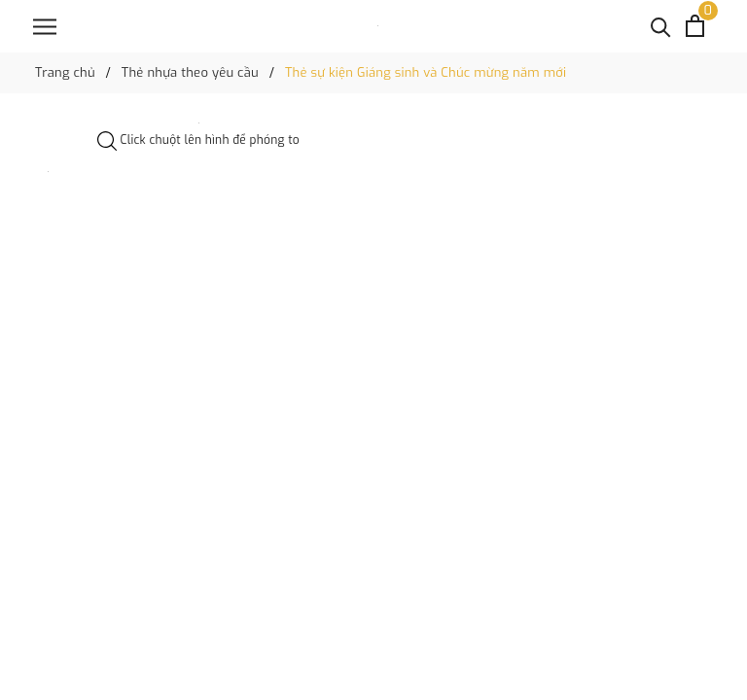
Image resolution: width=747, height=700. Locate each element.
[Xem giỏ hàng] (695, 26)
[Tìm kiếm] (661, 26)
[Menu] (45, 27)
